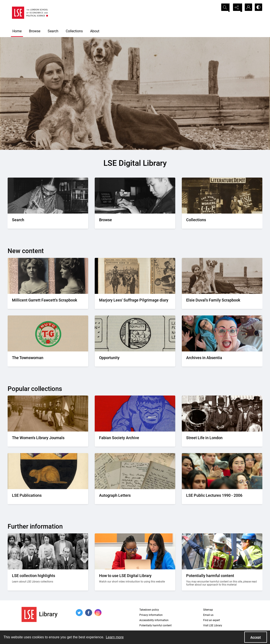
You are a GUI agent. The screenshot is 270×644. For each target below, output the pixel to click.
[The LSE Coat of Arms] (48, 497)
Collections (74, 31)
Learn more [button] (115, 637)
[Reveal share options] (236, 8)
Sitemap (208, 610)
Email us (208, 615)
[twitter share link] (79, 613)
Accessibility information (154, 620)
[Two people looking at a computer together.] (135, 580)
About (95, 31)
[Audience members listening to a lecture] (222, 497)
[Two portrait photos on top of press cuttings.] (48, 301)
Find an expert (212, 620)
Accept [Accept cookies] (256, 637)
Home (17, 31)
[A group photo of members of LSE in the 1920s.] (48, 580)
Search (53, 31)
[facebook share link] (89, 613)
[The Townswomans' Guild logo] (48, 359)
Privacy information (151, 615)
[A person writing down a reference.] (48, 221)
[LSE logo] (30, 13)
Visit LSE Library (213, 625)
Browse (35, 31)
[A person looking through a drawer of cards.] (135, 221)
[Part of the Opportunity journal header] (135, 359)
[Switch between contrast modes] (258, 8)
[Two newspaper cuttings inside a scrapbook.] (135, 301)
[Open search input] (225, 8)
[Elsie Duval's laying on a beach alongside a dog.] (222, 301)
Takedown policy (149, 610)
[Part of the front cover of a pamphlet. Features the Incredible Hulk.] (135, 439)
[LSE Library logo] (40, 614)
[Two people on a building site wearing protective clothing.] (222, 580)
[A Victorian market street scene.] (222, 439)
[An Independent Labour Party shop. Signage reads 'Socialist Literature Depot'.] (222, 221)
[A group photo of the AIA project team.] (222, 359)
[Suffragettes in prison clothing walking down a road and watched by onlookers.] (48, 439)
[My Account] (247, 8)
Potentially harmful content (155, 625)
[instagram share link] (98, 613)
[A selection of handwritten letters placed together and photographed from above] (135, 497)
